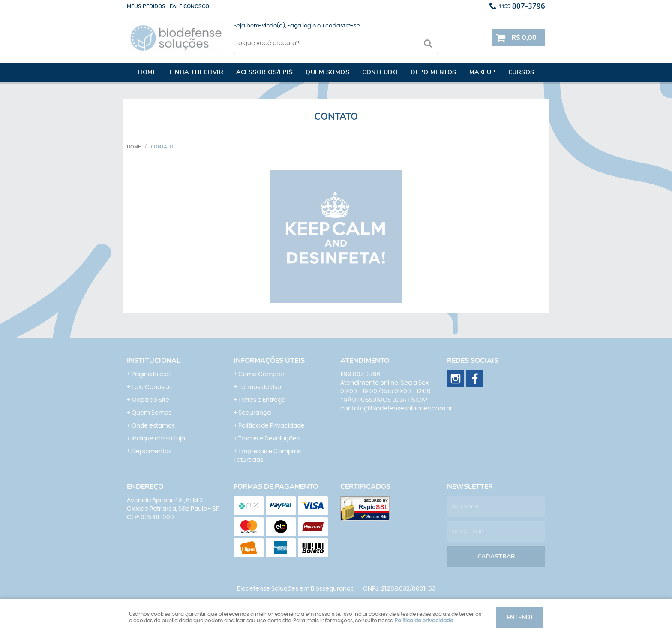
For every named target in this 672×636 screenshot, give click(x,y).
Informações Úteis (269, 361)
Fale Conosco (152, 387)
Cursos (521, 72)
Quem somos (327, 72)
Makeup (482, 72)
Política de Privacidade (271, 426)
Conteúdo (380, 72)
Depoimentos (433, 72)
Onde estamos (153, 426)
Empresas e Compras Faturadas (267, 456)
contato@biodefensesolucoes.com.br (396, 409)
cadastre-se (343, 26)
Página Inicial (151, 374)
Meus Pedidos (146, 6)
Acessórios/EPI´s (264, 72)
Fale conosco (189, 6)
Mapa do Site (150, 400)
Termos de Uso (260, 387)
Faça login (301, 26)
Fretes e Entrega (262, 400)
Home (147, 72)
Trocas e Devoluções (269, 439)
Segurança (255, 413)
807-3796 (522, 6)
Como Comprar (261, 374)
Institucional (154, 361)
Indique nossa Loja (158, 439)
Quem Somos (151, 413)
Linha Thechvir (196, 72)
